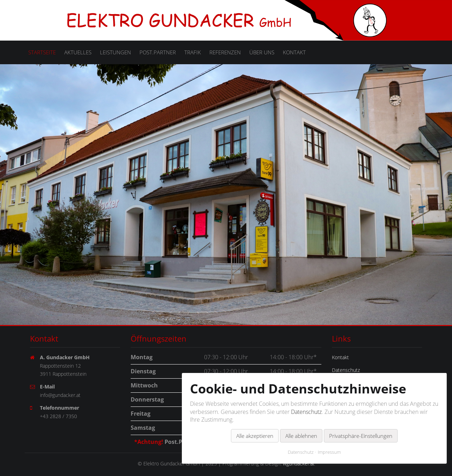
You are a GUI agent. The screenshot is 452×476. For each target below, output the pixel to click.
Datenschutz (306, 402)
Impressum (329, 442)
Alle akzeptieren (255, 426)
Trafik (193, 52)
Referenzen (225, 52)
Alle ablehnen (301, 426)
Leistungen (115, 52)
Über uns (262, 52)
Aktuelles (78, 52)
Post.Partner (158, 52)
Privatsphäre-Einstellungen (361, 426)
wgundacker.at (299, 463)
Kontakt (294, 52)
